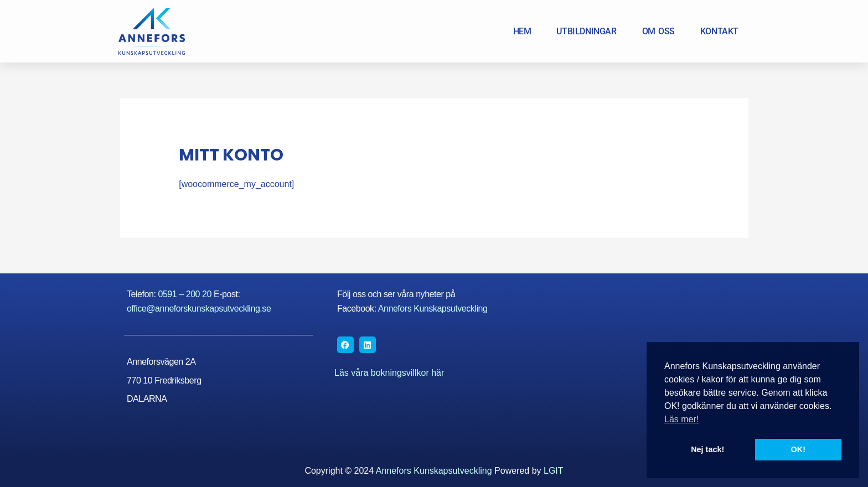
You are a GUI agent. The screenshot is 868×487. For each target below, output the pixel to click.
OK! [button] (798, 449)
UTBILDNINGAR (586, 31)
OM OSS (658, 31)
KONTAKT (719, 31)
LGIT (554, 471)
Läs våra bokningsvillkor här (389, 373)
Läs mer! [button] (681, 419)
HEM (522, 31)
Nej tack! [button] (707, 449)
